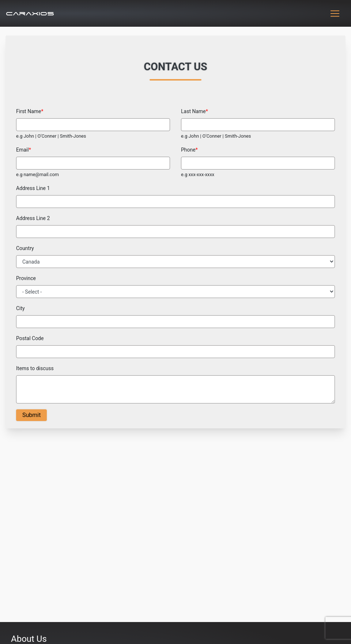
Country (25, 248)
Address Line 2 (33, 218)
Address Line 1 (33, 188)
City (20, 308)
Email (22, 150)
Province (26, 278)
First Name (29, 111)
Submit (31, 415)
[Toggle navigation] (335, 14)
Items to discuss (35, 368)
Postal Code (30, 338)
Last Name (193, 111)
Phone (188, 150)
